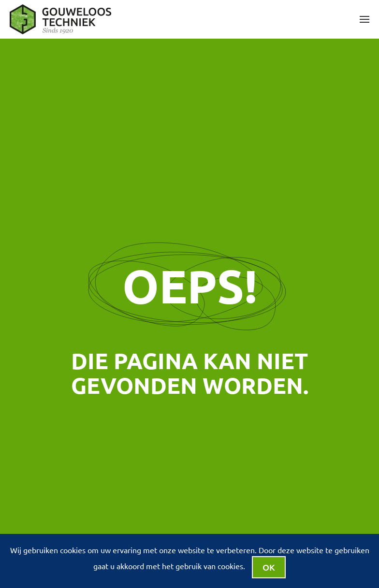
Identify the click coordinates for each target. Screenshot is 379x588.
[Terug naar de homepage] (62, 19)
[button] (364, 19)
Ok (269, 567)
